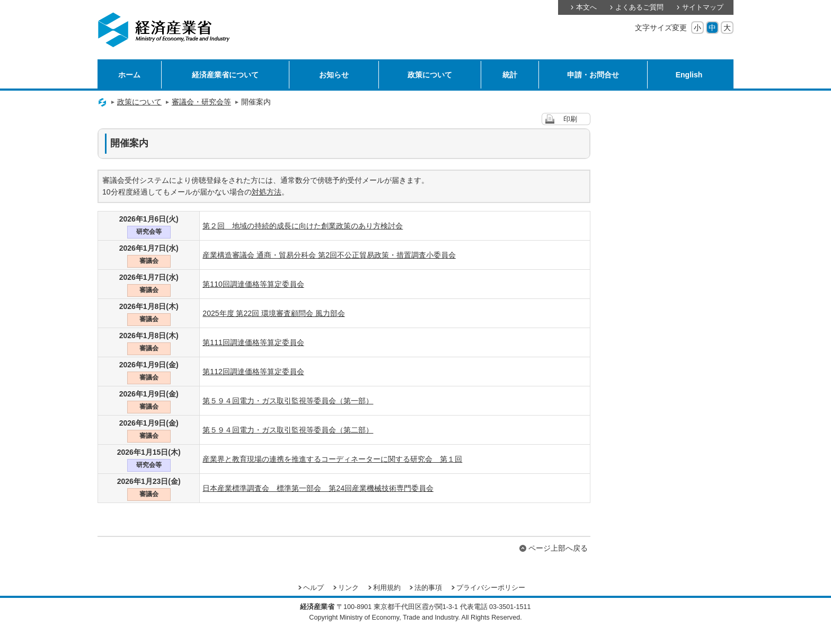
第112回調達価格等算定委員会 (253, 372)
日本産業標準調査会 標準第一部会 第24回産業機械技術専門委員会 (318, 488)
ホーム (129, 75)
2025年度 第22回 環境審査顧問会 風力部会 (273, 313)
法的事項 (428, 588)
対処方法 (267, 192)
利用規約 (387, 588)
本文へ (586, 7)
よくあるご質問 (639, 7)
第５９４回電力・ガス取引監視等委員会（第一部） (288, 401)
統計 (510, 75)
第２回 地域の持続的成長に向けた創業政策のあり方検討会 (303, 226)
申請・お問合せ (593, 75)
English (689, 75)
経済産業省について (225, 75)
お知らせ (334, 75)
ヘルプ (313, 588)
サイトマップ (703, 7)
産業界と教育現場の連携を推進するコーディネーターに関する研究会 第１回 (332, 459)
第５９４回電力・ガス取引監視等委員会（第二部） (288, 430)
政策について (430, 75)
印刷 (570, 119)
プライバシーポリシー (491, 588)
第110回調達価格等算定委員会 (253, 284)
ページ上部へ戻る (558, 548)
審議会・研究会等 (201, 102)
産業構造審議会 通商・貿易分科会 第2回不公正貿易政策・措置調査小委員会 (329, 255)
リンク (348, 588)
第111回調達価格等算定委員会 (253, 342)
